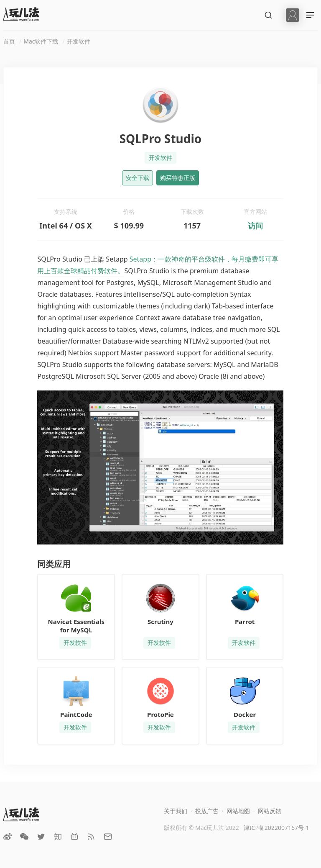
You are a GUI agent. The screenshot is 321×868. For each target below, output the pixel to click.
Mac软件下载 (41, 41)
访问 (255, 226)
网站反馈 (270, 811)
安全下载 (138, 178)
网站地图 (238, 811)
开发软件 (79, 41)
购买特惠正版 (178, 178)
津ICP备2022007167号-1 (276, 828)
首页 (9, 41)
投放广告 (207, 811)
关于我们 (176, 811)
